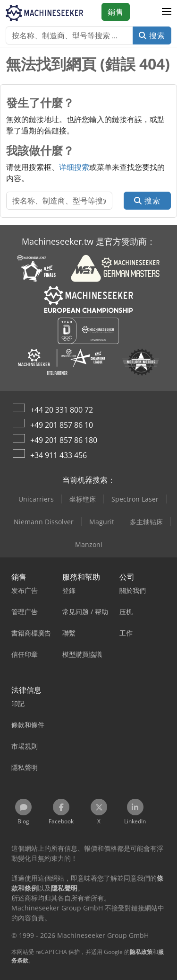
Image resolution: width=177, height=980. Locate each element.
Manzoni (89, 544)
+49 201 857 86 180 (64, 440)
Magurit (102, 522)
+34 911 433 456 (59, 455)
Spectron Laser (135, 499)
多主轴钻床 (146, 522)
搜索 (152, 35)
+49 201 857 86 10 (62, 425)
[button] (167, 12)
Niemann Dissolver (44, 522)
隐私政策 (141, 952)
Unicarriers (36, 499)
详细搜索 (74, 167)
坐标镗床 (83, 499)
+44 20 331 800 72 (62, 410)
